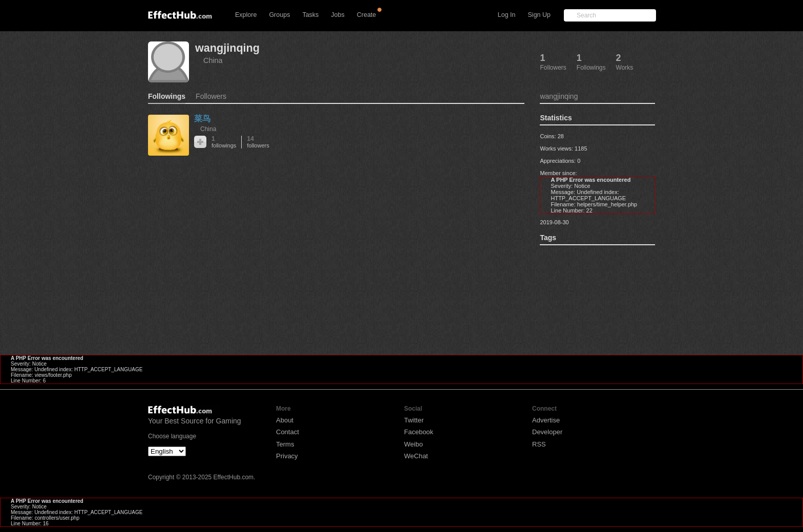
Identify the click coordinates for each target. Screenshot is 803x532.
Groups (279, 15)
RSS (539, 444)
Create (367, 15)
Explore (246, 15)
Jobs (337, 15)
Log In (507, 15)
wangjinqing (227, 48)
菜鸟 (202, 119)
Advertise (546, 420)
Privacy (287, 456)
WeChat (416, 456)
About (285, 420)
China (213, 60)
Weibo (414, 444)
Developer (547, 432)
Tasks (310, 15)
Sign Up (539, 15)
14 (258, 142)
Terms (285, 444)
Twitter (414, 420)
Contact (288, 432)
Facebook (419, 432)
